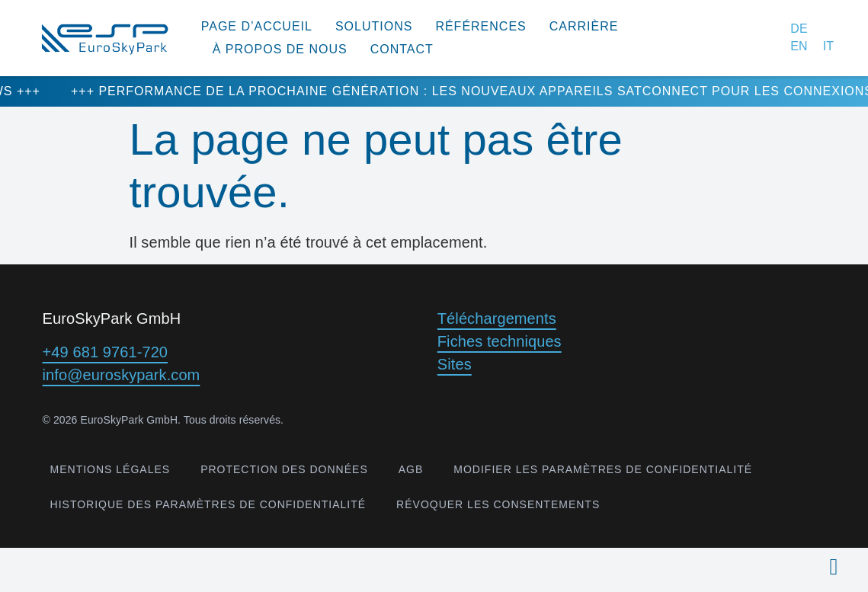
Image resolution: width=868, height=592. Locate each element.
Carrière (584, 26)
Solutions (374, 26)
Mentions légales (111, 469)
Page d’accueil (257, 26)
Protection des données (284, 469)
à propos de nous (280, 49)
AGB (411, 469)
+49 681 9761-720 (106, 352)
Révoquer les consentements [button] (498, 504)
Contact (402, 49)
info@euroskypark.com (122, 375)
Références (480, 26)
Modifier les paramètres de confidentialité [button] (603, 469)
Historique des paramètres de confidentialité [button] (208, 504)
